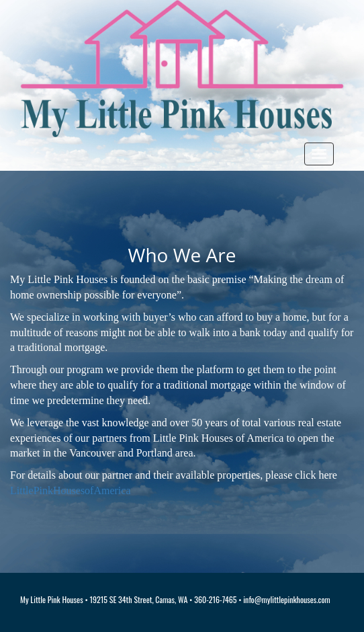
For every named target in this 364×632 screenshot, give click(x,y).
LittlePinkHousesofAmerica (71, 490)
